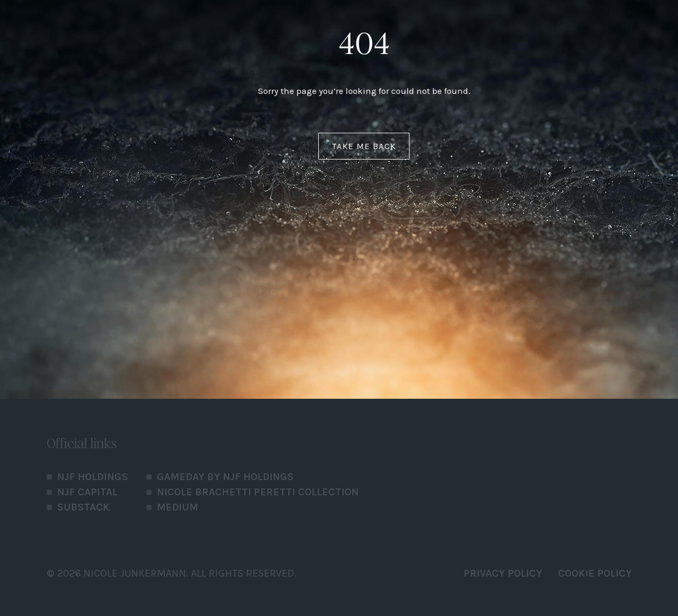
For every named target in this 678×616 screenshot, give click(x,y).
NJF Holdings (93, 477)
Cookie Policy (595, 573)
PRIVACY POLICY (503, 573)
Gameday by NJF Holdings (225, 477)
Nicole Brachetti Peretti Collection (258, 492)
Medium (177, 507)
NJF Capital (87, 492)
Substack (83, 507)
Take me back (364, 146)
